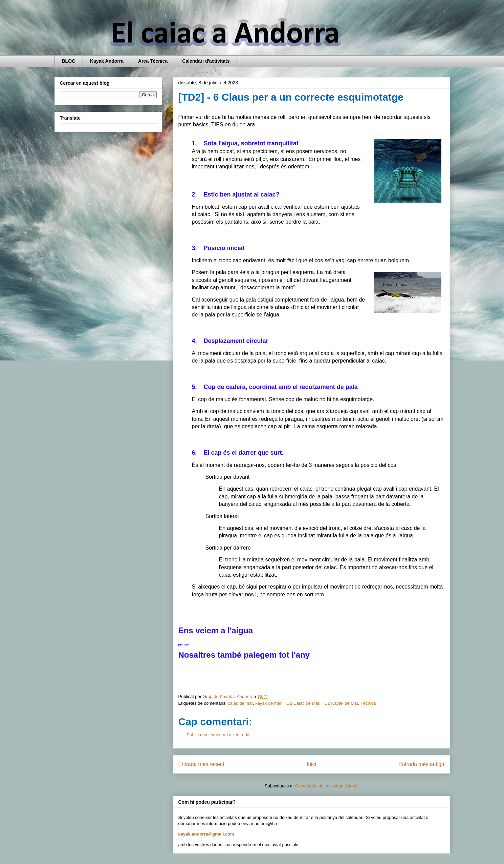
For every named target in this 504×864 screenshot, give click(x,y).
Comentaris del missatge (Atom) (326, 786)
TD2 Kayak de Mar (340, 703)
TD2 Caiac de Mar (301, 703)
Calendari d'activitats (206, 61)
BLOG (69, 61)
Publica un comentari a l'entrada (218, 735)
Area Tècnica (153, 61)
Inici (311, 764)
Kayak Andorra (107, 61)
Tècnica (368, 703)
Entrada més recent (201, 764)
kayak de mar (268, 703)
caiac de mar (240, 703)
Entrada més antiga (421, 764)
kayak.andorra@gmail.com (206, 834)
